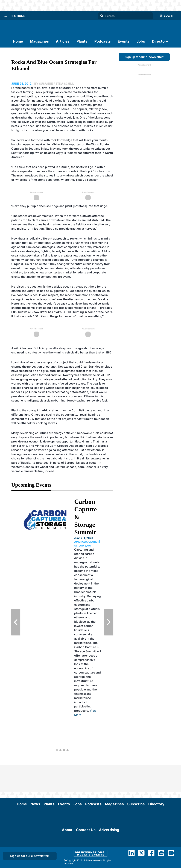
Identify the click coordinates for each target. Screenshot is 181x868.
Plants (82, 41)
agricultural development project (63, 371)
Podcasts (103, 41)
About (67, 852)
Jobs (141, 41)
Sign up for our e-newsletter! (144, 57)
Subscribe (136, 777)
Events (124, 41)
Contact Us (86, 852)
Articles (63, 41)
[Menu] (6, 16)
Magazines (39, 41)
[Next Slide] (109, 622)
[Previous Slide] (16, 622)
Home (18, 41)
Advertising (109, 852)
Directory (160, 41)
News (35, 777)
